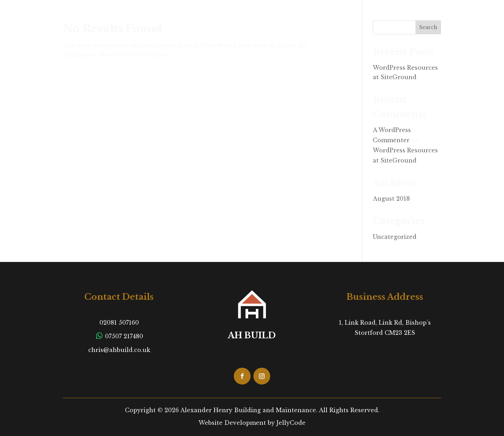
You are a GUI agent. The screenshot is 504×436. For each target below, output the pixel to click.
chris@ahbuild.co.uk (119, 350)
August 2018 (391, 199)
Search (428, 27)
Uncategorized (395, 237)
